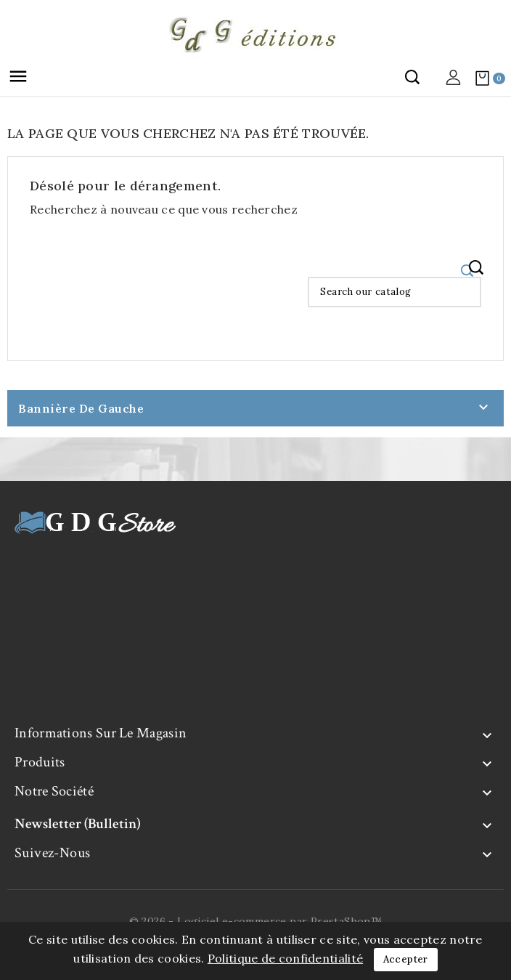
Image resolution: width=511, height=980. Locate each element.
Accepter (406, 959)
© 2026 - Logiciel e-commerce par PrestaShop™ (256, 921)
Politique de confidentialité (285, 958)
